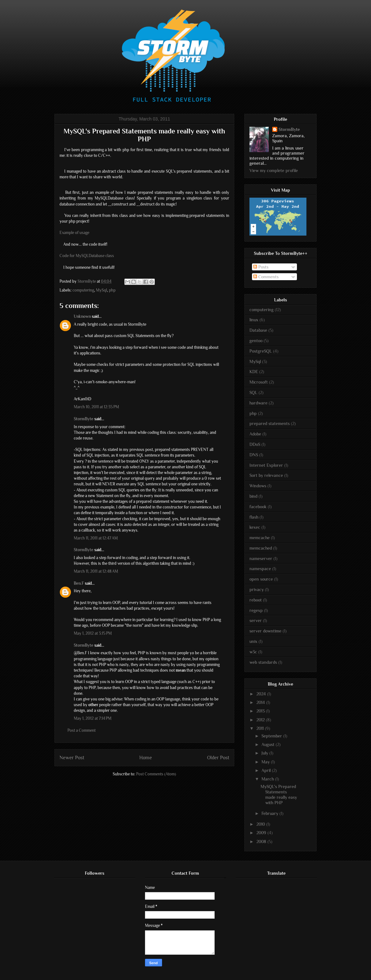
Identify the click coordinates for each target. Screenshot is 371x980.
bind (253, 496)
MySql (101, 290)
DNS (254, 455)
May (266, 762)
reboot (256, 600)
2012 (261, 720)
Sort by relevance (266, 475)
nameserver (261, 558)
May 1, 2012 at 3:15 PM (93, 633)
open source (261, 579)
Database (258, 330)
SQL (253, 392)
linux (254, 320)
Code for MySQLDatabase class (87, 256)
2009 (262, 833)
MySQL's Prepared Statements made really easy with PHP (279, 794)
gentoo (256, 341)
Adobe (255, 434)
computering (83, 290)
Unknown (82, 316)
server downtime (265, 631)
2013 (261, 711)
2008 (262, 841)
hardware (258, 403)
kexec (255, 527)
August (269, 744)
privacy (257, 589)
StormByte (84, 419)
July (265, 753)
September (272, 736)
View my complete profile (274, 170)
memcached (261, 548)
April (267, 770)
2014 (261, 702)
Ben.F (79, 583)
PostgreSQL (261, 351)
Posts (261, 267)
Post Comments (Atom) (156, 774)
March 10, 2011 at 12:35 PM (96, 407)
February (270, 813)
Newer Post (72, 758)
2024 (262, 694)
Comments (266, 277)
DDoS (255, 444)
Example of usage (74, 233)
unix (253, 641)
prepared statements (270, 423)
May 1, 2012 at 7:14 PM (93, 718)
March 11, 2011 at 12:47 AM (96, 538)
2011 (261, 728)
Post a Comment (82, 730)
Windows (258, 486)
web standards (263, 662)
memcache (260, 538)
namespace (260, 569)
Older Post (218, 758)
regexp (256, 610)
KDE (254, 372)
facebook (258, 507)
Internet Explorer (266, 465)
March (268, 779)
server (256, 620)
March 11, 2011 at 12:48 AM (96, 571)
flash (254, 517)
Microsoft (259, 382)
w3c (253, 652)
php (112, 290)
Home (146, 758)
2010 (261, 824)
